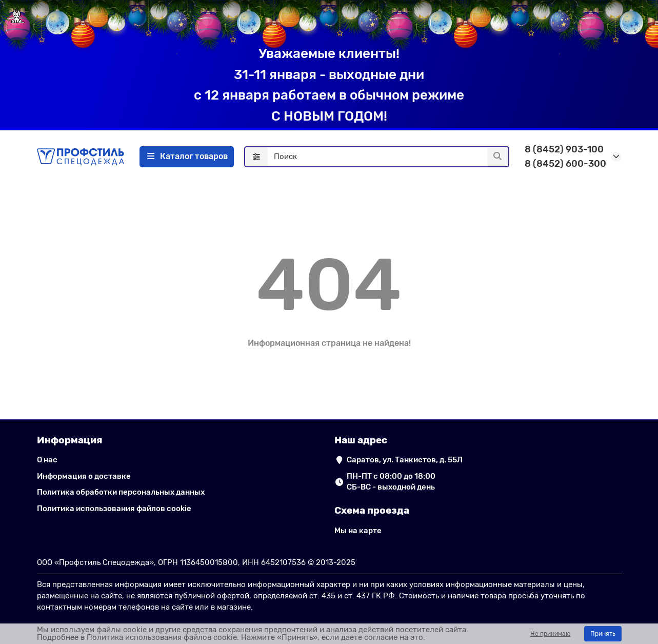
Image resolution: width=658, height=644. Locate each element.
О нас (47, 460)
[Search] (388, 157)
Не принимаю (551, 634)
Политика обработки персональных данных (121, 492)
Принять (603, 634)
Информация (70, 440)
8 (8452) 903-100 (564, 149)
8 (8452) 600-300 (565, 164)
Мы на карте (358, 531)
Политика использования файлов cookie (114, 509)
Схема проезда (372, 510)
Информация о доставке (84, 476)
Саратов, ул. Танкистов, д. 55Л (405, 460)
